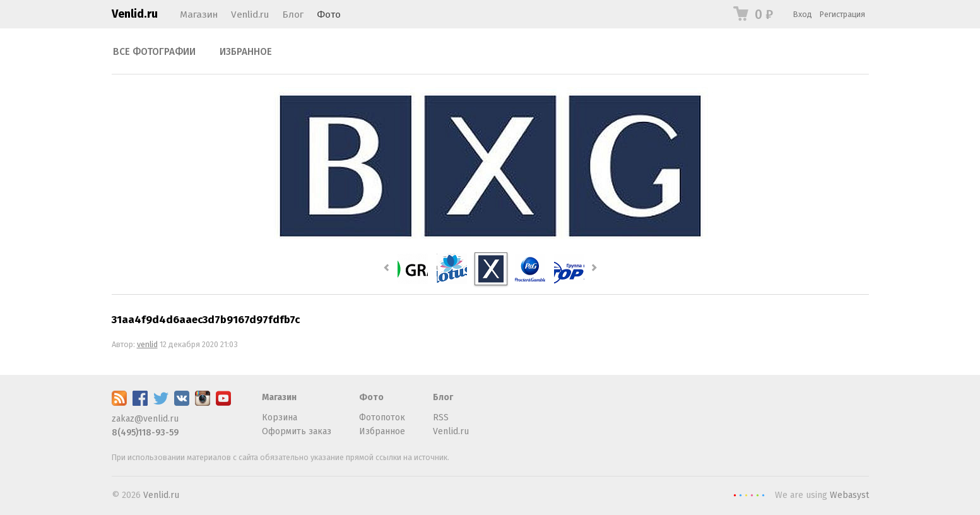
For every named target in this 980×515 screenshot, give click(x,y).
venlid (147, 344)
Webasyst (849, 495)
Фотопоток (382, 417)
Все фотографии (154, 52)
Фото (329, 15)
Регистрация (842, 14)
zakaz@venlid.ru (145, 419)
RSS (441, 417)
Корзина (280, 417)
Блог (293, 15)
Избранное (246, 52)
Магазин (199, 15)
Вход (803, 14)
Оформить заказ (297, 431)
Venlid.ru (135, 14)
